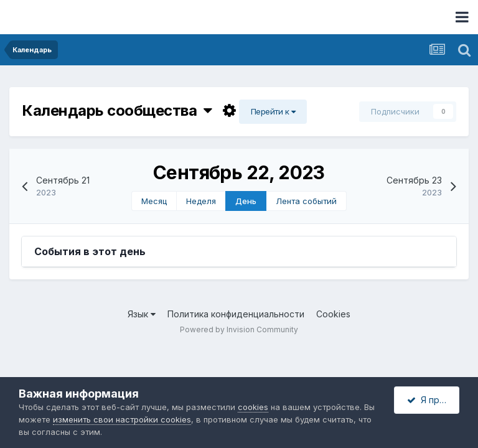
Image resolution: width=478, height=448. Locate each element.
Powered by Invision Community (239, 329)
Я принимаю (433, 400)
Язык (142, 314)
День (246, 201)
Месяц (154, 201)
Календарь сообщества (117, 110)
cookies (253, 407)
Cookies (333, 314)
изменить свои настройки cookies (122, 419)
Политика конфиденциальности (236, 314)
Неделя (201, 201)
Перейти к (273, 111)
